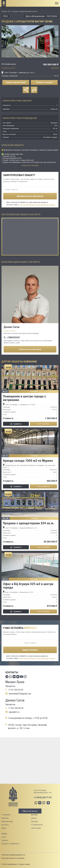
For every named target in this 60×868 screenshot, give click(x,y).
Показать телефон (44, 82)
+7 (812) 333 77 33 (43, 797)
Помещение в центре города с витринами (24, 398)
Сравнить (18, 424)
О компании (6, 815)
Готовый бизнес (37, 825)
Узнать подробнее (43, 424)
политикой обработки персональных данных (37, 205)
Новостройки (36, 828)
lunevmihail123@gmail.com (20, 694)
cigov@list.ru (14, 712)
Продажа (34, 821)
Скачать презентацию (16, 82)
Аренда (34, 818)
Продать (5, 840)
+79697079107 (13, 337)
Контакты (5, 825)
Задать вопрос (30, 650)
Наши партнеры (7, 821)
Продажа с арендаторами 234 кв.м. (29, 523)
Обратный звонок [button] (30, 811)
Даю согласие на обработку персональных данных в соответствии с (31, 203)
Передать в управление (10, 844)
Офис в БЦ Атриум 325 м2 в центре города (28, 586)
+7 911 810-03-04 (16, 690)
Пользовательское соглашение (13, 858)
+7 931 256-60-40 (16, 708)
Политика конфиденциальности (13, 855)
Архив (4, 828)
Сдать (4, 837)
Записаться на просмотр (30, 349)
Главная (4, 11)
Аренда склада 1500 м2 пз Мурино (28, 460)
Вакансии (5, 818)
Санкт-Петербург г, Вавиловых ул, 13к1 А (18, 73)
